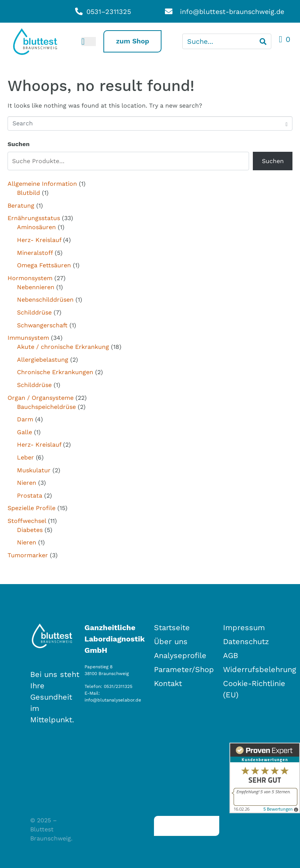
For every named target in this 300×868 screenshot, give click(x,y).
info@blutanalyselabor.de (113, 700)
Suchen (18, 144)
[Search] (263, 41)
